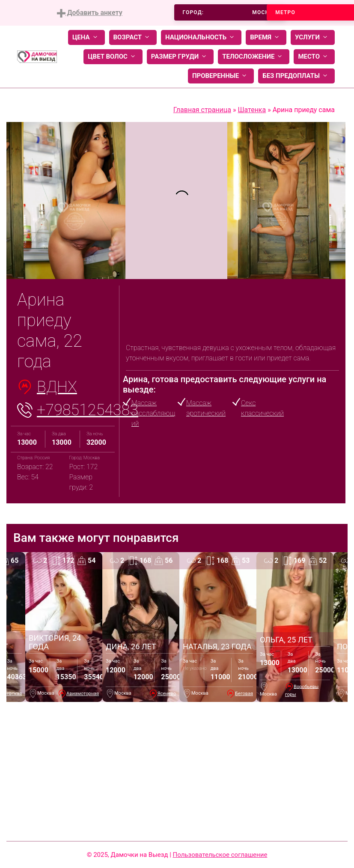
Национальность (201, 37)
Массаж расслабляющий (153, 413)
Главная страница (202, 110)
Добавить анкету (90, 13)
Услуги (313, 37)
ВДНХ (57, 387)
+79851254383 (88, 410)
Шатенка (252, 110)
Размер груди (180, 57)
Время (266, 37)
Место (314, 57)
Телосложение (254, 57)
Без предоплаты (296, 76)
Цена (86, 37)
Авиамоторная (83, 694)
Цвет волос (113, 57)
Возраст (133, 37)
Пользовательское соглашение (220, 855)
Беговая (244, 694)
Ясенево (167, 694)
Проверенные (221, 76)
